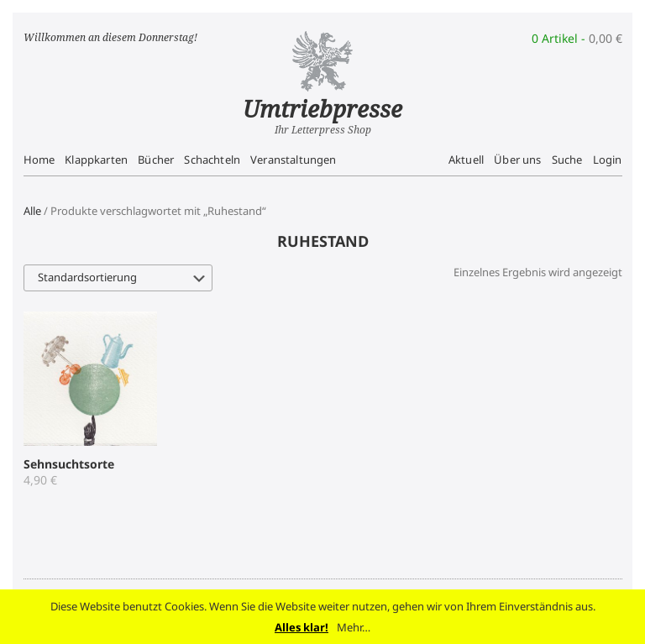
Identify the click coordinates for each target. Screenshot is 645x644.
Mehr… (354, 627)
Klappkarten (96, 160)
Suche (567, 160)
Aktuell (466, 160)
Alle (32, 211)
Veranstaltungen (293, 160)
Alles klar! (302, 627)
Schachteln (212, 160)
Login (608, 160)
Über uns (517, 160)
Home (39, 160)
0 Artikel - (577, 38)
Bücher (156, 160)
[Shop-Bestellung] (118, 278)
